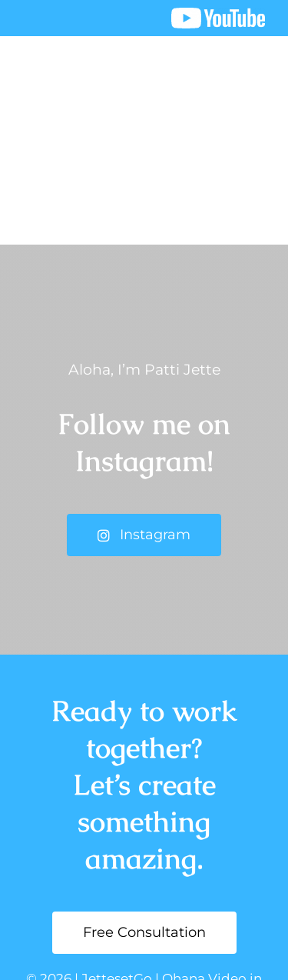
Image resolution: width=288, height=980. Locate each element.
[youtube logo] (218, 15)
